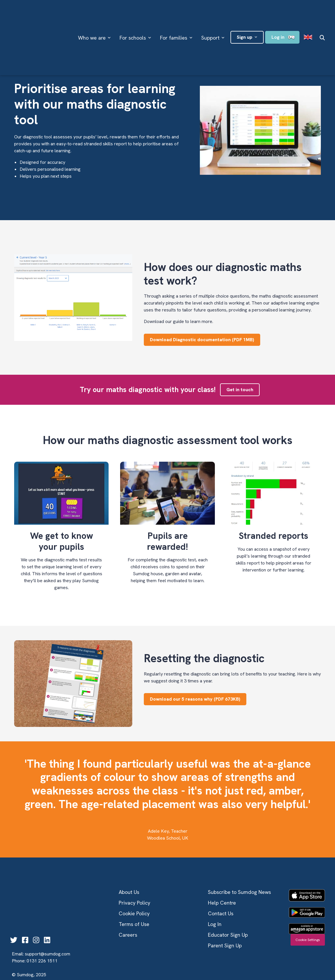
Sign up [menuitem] (245, 20)
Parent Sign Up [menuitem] (225, 945)
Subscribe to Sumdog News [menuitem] (239, 892)
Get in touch (240, 390)
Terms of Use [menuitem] (134, 924)
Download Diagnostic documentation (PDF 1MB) (202, 340)
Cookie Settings (308, 940)
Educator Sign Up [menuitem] (228, 935)
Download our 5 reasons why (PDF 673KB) (195, 699)
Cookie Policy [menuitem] (134, 913)
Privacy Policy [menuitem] (134, 903)
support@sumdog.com (48, 925)
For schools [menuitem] (133, 20)
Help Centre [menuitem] (222, 903)
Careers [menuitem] (128, 935)
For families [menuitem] (174, 20)
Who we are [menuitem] (92, 20)
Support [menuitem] (210, 20)
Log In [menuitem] (215, 924)
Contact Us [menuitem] (221, 913)
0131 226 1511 (42, 932)
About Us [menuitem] (129, 892)
